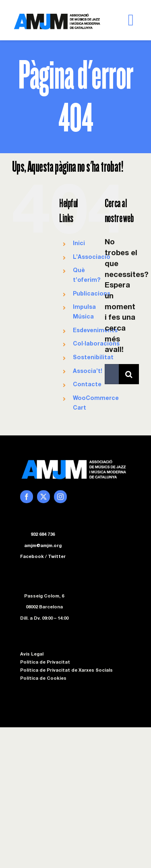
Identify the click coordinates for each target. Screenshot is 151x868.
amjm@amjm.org (43, 546)
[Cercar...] (112, 374)
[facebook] (27, 497)
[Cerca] (129, 374)
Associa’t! (88, 372)
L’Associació (92, 258)
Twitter (57, 557)
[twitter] (43, 497)
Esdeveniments (95, 331)
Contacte (87, 385)
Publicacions (92, 294)
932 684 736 (43, 535)
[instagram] (60, 497)
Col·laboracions (96, 344)
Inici (79, 244)
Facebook (32, 557)
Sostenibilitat (93, 358)
